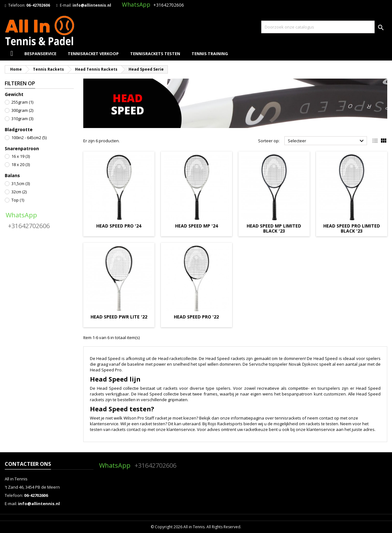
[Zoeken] (324, 27)
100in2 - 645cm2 (29, 138)
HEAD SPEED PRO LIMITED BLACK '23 (352, 228)
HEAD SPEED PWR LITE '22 (119, 317)
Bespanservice (40, 54)
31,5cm (21, 183)
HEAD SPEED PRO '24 (119, 226)
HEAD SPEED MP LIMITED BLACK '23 (274, 228)
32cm (19, 192)
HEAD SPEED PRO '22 (196, 317)
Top (18, 200)
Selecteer (327, 141)
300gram (22, 110)
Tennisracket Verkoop (93, 54)
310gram (22, 119)
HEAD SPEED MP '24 (196, 226)
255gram (22, 102)
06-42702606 (38, 5)
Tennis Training (210, 54)
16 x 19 (21, 156)
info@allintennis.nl (92, 5)
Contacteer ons (28, 464)
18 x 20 (21, 164)
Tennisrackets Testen (155, 54)
